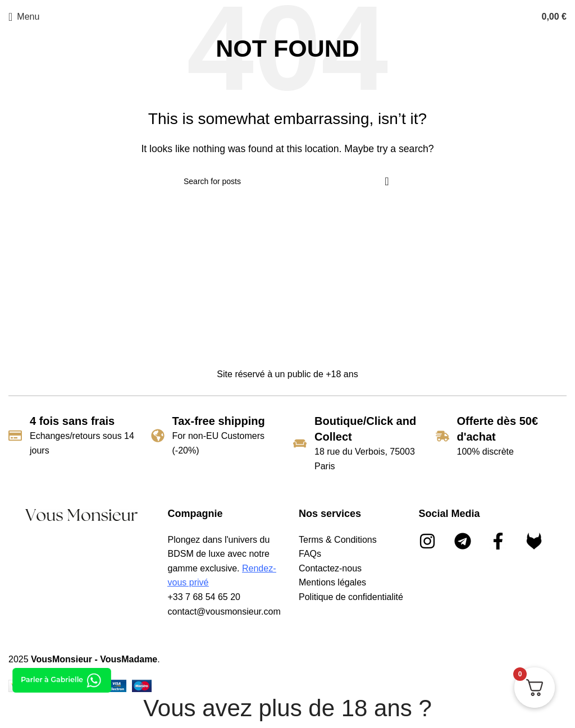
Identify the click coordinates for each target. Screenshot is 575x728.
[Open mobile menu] (24, 17)
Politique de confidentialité (351, 597)
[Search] (287, 181)
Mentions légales (332, 582)
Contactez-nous (330, 568)
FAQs (310, 554)
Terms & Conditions (338, 540)
